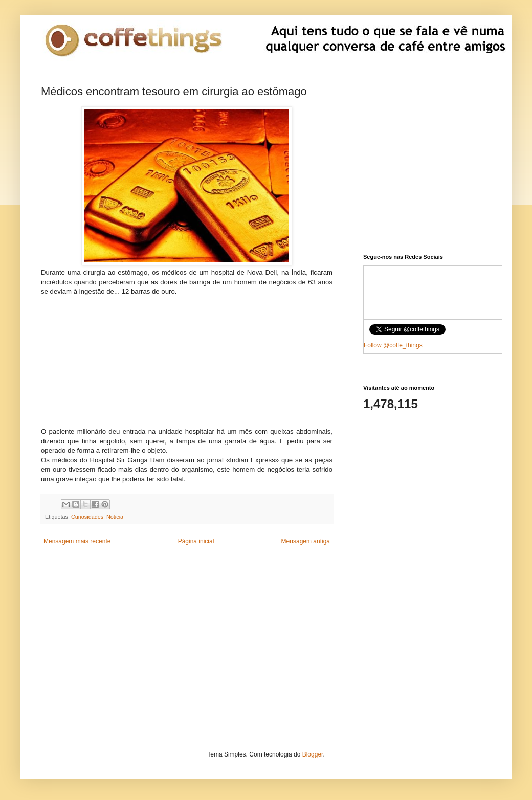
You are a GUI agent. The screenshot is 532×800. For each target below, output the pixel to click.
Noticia (115, 517)
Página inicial (196, 541)
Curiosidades (87, 517)
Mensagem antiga (306, 541)
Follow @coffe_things (393, 345)
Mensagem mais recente (77, 541)
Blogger (313, 754)
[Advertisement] (187, 361)
